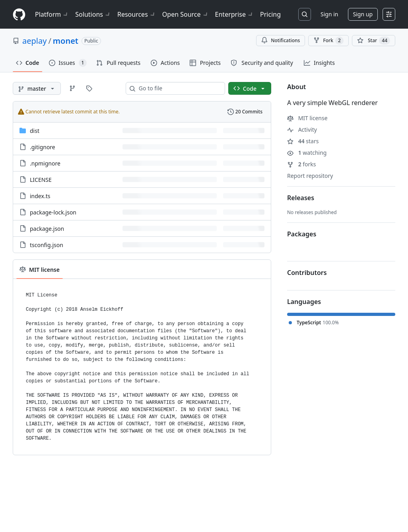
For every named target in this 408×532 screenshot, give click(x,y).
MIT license (307, 118)
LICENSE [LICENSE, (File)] (41, 180)
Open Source (186, 14)
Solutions (93, 14)
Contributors (307, 273)
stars (303, 141)
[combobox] (179, 88)
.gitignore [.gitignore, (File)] (43, 147)
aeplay (34, 41)
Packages (302, 234)
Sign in (329, 14)
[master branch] (37, 88)
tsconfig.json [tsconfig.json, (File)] (47, 245)
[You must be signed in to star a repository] (374, 41)
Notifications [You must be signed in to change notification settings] (281, 40)
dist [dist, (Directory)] (35, 131)
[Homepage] (19, 15)
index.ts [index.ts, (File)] (40, 196)
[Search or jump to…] (305, 14)
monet (66, 41)
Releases (301, 198)
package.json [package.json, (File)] (47, 229)
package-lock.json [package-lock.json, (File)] (53, 212)
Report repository (310, 176)
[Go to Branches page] (72, 88)
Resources (137, 14)
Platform (52, 14)
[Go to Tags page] (89, 88)
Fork (328, 41)
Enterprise (234, 14)
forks (302, 164)
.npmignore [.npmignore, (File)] (45, 163)
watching (307, 153)
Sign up (363, 14)
